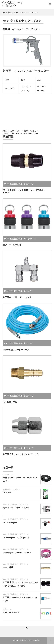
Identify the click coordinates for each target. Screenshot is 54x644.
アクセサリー (30, 239)
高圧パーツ (24, 534)
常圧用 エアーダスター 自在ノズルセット (21, 131)
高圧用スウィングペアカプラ (16, 508)
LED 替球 (7, 493)
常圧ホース (29, 343)
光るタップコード (11, 612)
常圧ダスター (36, 21)
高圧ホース (24, 549)
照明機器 (6, 489)
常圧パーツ (29, 184)
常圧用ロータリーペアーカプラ (17, 297)
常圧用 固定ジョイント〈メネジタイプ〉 (21, 454)
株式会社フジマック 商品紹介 (31, 640)
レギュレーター (10, 523)
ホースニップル (10, 402)
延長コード (7, 609)
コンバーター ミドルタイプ (16, 538)
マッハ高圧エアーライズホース (17, 553)
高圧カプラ (24, 504)
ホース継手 (8, 567)
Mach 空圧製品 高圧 (11, 504)
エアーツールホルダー (13, 245)
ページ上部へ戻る (50, 640)
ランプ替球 (15, 489)
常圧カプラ (29, 291)
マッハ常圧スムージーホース (16, 350)
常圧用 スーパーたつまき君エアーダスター (21, 134)
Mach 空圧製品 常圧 (15, 21)
